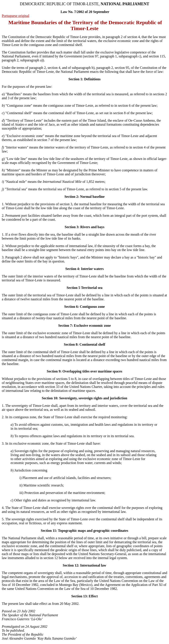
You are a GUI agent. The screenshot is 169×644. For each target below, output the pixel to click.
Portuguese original (16, 16)
